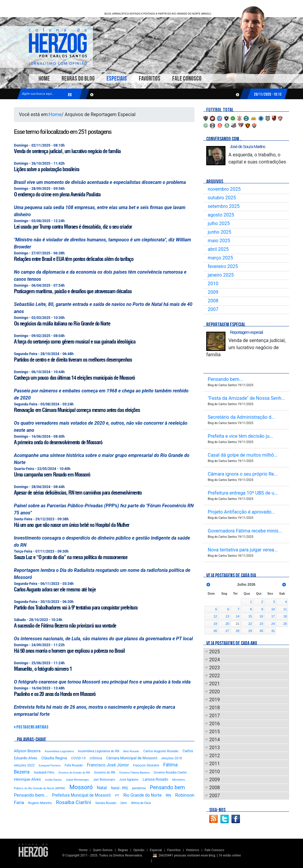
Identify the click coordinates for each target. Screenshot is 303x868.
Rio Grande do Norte (142, 795)
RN (168, 795)
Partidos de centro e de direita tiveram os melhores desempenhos (73, 360)
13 (227, 616)
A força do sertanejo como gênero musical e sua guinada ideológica (75, 342)
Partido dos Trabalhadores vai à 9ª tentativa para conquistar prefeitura (76, 608)
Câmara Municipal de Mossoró (132, 758)
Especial (156, 850)
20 (227, 624)
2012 (215, 756)
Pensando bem (167, 787)
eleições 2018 (172, 758)
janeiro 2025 (221, 275)
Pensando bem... (31, 795)
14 (238, 616)
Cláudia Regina (54, 758)
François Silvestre (146, 765)
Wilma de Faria (141, 803)
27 (227, 631)
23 (261, 624)
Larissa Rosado (155, 779)
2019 (215, 700)
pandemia (139, 788)
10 (273, 609)
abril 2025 (218, 249)
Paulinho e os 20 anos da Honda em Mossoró (55, 694)
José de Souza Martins (248, 147)
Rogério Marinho (40, 803)
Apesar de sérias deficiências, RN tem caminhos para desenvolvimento (78, 493)
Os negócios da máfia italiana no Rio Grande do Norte (62, 324)
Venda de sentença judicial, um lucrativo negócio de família (67, 151)
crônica (96, 758)
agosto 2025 (221, 215)
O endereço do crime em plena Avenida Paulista (57, 194)
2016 (215, 724)
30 (261, 631)
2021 (215, 684)
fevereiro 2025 (223, 266)
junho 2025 (219, 232)
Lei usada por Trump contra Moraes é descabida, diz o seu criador (73, 227)
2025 (215, 652)
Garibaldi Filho (44, 772)
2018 (215, 708)
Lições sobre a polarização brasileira (47, 169)
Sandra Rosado (106, 803)
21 (238, 624)
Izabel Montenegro (77, 780)
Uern (124, 803)
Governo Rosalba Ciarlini (170, 772)
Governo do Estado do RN (74, 772)
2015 (215, 732)
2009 (213, 292)
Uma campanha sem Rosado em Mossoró (52, 475)
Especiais (117, 79)
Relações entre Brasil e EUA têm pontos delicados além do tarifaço (74, 259)
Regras (123, 850)
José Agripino (129, 780)
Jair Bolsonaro (104, 779)
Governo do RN (105, 772)
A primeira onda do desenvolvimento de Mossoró (58, 442)
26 (215, 631)
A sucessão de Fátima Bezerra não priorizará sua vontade (65, 626)
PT (117, 795)
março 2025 (220, 258)
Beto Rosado (131, 751)
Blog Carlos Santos (58, 46)
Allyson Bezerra (27, 751)
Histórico (193, 850)
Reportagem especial (246, 332)
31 (273, 631)
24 (273, 624)
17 (273, 616)
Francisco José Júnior (108, 765)
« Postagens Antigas (31, 727)
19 (215, 624)
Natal (102, 788)
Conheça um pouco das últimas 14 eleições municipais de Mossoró (74, 378)
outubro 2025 (222, 198)
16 (261, 616)
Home (44, 79)
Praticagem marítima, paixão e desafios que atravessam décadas (73, 291)
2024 (215, 660)
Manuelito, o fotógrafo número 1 (43, 669)
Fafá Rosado (74, 765)
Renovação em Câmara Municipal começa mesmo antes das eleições (77, 410)
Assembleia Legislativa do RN (99, 751)
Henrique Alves (27, 779)
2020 (215, 692)
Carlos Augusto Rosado (161, 751)
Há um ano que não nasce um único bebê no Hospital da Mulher (72, 525)
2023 (215, 668)
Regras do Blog (78, 79)
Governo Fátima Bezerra (134, 772)
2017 (215, 716)
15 (250, 616)
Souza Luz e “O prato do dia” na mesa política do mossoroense (71, 557)
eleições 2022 (24, 765)
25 (285, 624)
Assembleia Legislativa (59, 751)
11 (285, 609)
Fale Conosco (187, 79)
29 (250, 631)
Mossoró (81, 787)
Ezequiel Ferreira (50, 765)
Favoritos (150, 79)
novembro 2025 (224, 189)
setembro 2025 (224, 206)
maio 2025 (219, 241)
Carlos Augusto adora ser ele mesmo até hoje (55, 589)
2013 (215, 748)
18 (285, 616)
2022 (215, 676)
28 (238, 631)
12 (215, 616)
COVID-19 (78, 758)
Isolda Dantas (53, 780)
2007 (213, 309)
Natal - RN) (120, 788)
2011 (215, 764)
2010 (213, 284)
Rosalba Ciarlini (74, 802)
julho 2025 (219, 223)
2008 (213, 301)
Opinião (139, 850)
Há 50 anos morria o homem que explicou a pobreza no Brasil (69, 651)
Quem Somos (103, 850)
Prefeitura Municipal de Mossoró (82, 795)
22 (250, 624)
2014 (215, 740)
